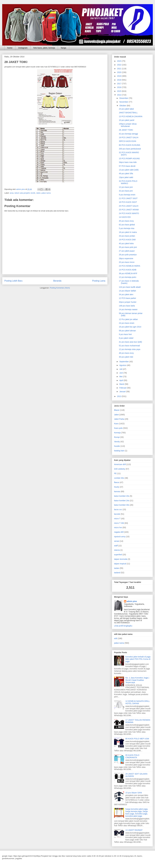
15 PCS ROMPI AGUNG (129, 159)
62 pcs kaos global (127, 225)
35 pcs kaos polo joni (128, 247)
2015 (120, 91)
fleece (117, 482)
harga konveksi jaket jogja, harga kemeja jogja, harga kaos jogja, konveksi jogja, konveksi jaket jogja (137, 812)
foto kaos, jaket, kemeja (44, 48)
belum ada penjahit (22, 193)
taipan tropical (120, 564)
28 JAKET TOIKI (126, 130)
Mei (121, 377)
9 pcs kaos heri (125, 334)
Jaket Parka (119, 419)
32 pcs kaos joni (126, 191)
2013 (120, 396)
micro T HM (119, 523)
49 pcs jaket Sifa (126, 173)
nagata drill (119, 532)
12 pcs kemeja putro (128, 277)
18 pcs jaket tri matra (128, 232)
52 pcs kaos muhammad (129, 346)
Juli (121, 369)
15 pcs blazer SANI (134, 793)
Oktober (123, 106)
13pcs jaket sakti (126, 177)
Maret (122, 384)
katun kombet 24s (122, 501)
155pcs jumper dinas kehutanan (128, 125)
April (122, 380)
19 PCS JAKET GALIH (129, 137)
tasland (117, 573)
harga (63, 48)
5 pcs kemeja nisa (127, 228)
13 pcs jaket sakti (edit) (129, 170)
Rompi (117, 437)
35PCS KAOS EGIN (127, 141)
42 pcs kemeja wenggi (128, 134)
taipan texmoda (121, 559)
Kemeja (117, 433)
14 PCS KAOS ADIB (128, 270)
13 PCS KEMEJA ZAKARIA (131, 116)
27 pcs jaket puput (127, 251)
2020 (120, 72)
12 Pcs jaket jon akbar (128, 319)
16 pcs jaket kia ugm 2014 (130, 327)
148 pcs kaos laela (127, 306)
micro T (117, 519)
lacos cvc (118, 509)
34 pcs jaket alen (126, 294)
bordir (33, 193)
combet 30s (119, 478)
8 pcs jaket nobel (126, 338)
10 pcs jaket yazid (127, 120)
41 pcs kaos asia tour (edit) (130, 342)
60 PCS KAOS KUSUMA (130, 145)
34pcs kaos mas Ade (128, 162)
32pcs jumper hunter (128, 302)
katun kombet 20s (122, 496)
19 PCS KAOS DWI (127, 240)
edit (116, 638)
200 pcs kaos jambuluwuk (130, 149)
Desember (124, 98)
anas (12, 193)
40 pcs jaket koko (126, 243)
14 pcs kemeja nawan (128, 309)
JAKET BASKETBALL (128, 113)
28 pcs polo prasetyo (128, 255)
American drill (120, 464)
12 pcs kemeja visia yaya (130, 349)
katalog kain (119, 451)
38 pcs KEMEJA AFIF (128, 273)
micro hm (118, 527)
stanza (117, 550)
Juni (121, 373)
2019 (120, 76)
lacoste (117, 514)
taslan (117, 568)
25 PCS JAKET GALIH (129, 206)
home (10, 48)
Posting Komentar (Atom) (60, 288)
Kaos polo (118, 428)
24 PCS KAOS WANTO (129, 213)
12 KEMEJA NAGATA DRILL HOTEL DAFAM (138, 702)
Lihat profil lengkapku (123, 626)
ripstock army (120, 537)
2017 (120, 84)
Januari (123, 392)
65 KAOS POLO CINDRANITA (132, 756)
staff (116, 546)
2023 (120, 61)
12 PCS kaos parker (127, 298)
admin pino (132, 601)
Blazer (117, 410)
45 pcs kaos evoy (126, 221)
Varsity (117, 442)
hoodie (117, 446)
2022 (120, 65)
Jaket (38, 193)
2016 (120, 87)
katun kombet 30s (122, 505)
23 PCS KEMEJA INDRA (130, 266)
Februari (123, 388)
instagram (23, 48)
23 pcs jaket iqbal (126, 109)
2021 (120, 69)
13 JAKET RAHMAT (134, 830)
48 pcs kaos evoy (126, 353)
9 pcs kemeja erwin (127, 195)
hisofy (117, 487)
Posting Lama (99, 281)
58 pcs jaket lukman (127, 331)
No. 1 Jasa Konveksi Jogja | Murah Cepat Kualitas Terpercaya (137, 680)
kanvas (117, 491)
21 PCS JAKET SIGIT (128, 198)
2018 (120, 80)
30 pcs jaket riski (126, 357)
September (124, 362)
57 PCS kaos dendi (127, 166)
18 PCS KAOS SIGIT (128, 202)
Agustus (123, 365)
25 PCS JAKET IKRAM (129, 210)
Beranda (57, 281)
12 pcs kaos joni (126, 187)
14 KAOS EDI (125, 217)
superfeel (118, 555)
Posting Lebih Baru (13, 281)
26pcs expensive (126, 258)
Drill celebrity (120, 469)
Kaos (116, 424)
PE (115, 473)
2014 (120, 95)
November (124, 102)
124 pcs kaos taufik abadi (130, 287)
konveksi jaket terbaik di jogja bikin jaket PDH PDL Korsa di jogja (138, 659)
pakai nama (46, 193)
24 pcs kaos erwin (127, 323)
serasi (117, 541)
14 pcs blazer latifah (127, 291)
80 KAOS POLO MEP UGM (137, 739)
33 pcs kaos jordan (127, 236)
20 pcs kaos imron (127, 262)
